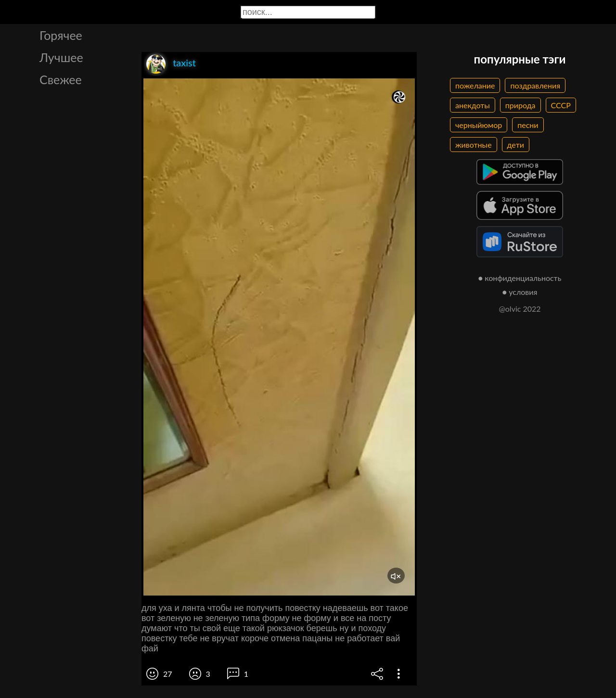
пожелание (475, 85)
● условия (520, 292)
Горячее (61, 35)
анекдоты (473, 105)
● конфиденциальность (520, 278)
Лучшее (61, 57)
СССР (561, 105)
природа (520, 105)
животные (474, 145)
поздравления (535, 85)
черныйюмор (479, 125)
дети (516, 145)
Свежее (61, 79)
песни (528, 125)
